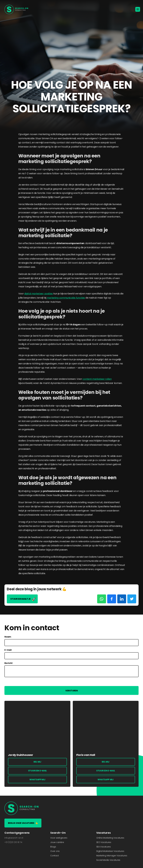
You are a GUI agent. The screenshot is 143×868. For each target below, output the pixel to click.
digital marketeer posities (39, 294)
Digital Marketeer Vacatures (110, 851)
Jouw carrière (57, 842)
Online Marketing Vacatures (110, 838)
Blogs (53, 847)
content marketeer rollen (97, 379)
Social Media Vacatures (108, 860)
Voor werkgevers (59, 838)
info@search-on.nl (14, 838)
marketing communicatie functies (66, 298)
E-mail (8, 650)
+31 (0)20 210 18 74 (13, 842)
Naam (8, 637)
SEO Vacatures (104, 842)
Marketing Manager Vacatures (112, 856)
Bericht (9, 663)
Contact (54, 856)
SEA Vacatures (104, 847)
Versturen (72, 691)
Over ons (55, 851)
